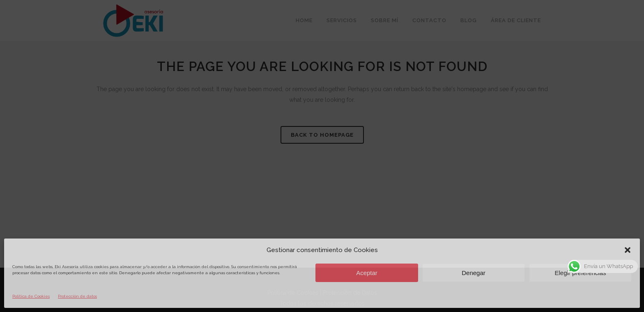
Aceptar (367, 273)
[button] (628, 250)
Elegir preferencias (580, 273)
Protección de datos (77, 296)
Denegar (474, 273)
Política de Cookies (31, 296)
